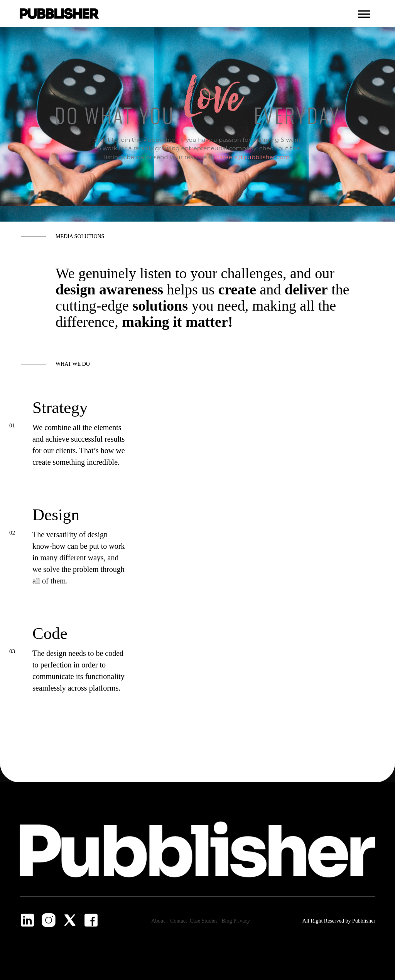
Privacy (242, 921)
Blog (227, 921)
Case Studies (204, 921)
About (158, 921)
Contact (179, 921)
